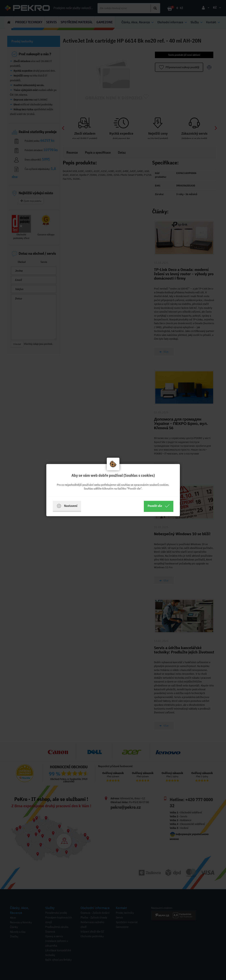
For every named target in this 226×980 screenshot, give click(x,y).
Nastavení (67, 506)
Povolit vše (159, 506)
